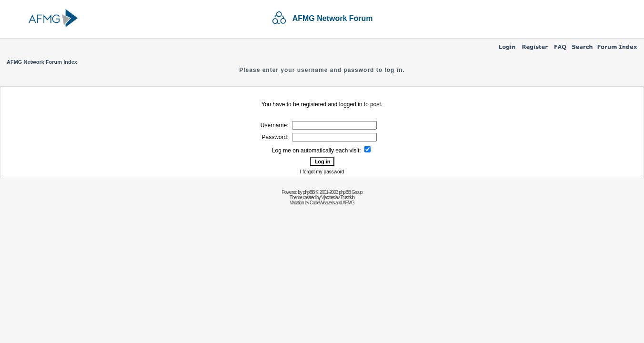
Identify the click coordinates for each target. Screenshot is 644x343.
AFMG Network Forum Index (42, 62)
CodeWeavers (322, 203)
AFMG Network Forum (333, 18)
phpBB (309, 192)
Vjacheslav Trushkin (338, 197)
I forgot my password (322, 172)
